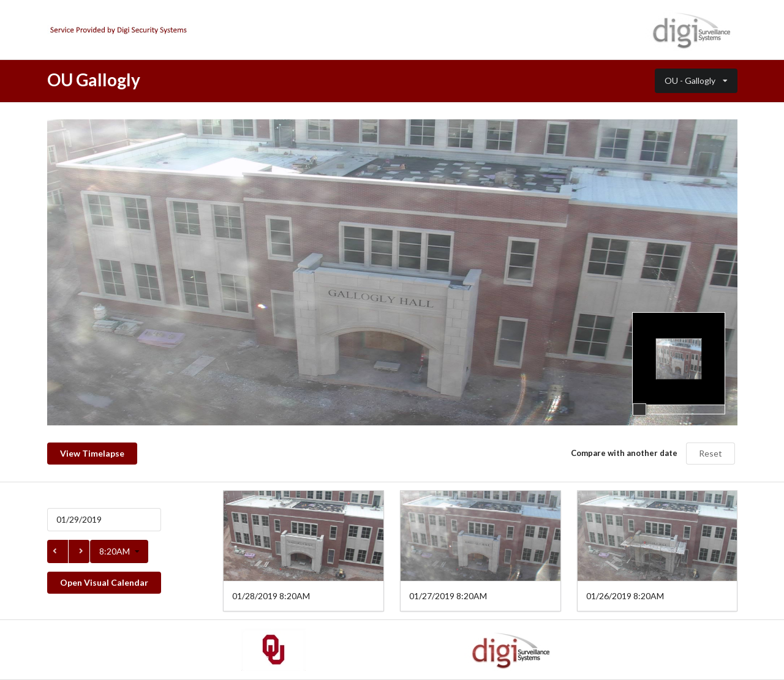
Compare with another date (624, 453)
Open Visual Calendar (104, 582)
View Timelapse (92, 453)
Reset (710, 453)
